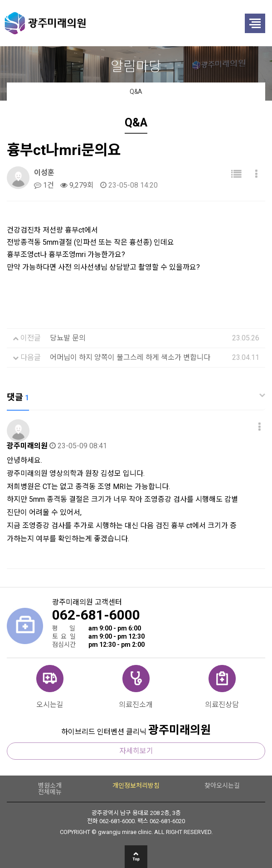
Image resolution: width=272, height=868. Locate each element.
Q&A (136, 92)
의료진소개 (136, 704)
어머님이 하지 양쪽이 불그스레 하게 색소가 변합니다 (130, 357)
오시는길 (50, 704)
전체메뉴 (50, 792)
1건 (44, 185)
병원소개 (50, 786)
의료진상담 (222, 704)
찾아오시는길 (222, 786)
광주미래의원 (114, 23)
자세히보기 (136, 751)
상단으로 (136, 857)
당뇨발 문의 (68, 338)
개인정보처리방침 (136, 786)
